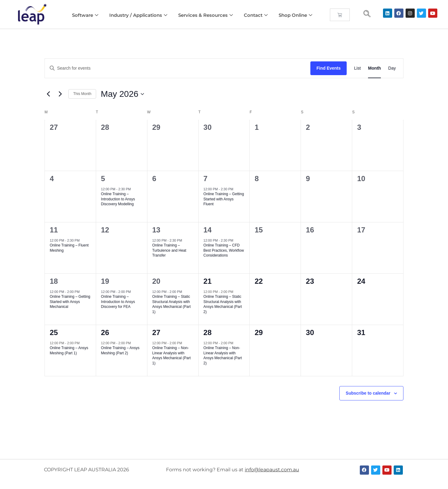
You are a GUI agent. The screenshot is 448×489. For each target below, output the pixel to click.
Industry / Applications (138, 15)
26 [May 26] (105, 332)
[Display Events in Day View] (392, 68)
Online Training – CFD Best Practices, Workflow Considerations (224, 250)
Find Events (329, 68)
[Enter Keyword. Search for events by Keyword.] (178, 68)
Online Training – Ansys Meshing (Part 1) (69, 350)
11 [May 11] (54, 230)
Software (85, 15)
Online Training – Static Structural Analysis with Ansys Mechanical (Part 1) (172, 304)
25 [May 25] (54, 332)
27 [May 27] (156, 332)
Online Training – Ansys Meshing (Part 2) (120, 350)
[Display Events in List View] (357, 68)
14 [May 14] (208, 230)
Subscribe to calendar (368, 393)
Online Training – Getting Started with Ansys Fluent (224, 199)
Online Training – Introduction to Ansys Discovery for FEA (118, 302)
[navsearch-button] (367, 14)
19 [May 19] (105, 281)
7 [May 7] (206, 179)
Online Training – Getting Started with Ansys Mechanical (70, 302)
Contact (256, 15)
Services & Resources (206, 15)
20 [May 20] (156, 281)
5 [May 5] (103, 179)
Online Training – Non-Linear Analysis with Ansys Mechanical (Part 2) (223, 356)
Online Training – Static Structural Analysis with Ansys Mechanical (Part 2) (223, 304)
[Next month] (60, 94)
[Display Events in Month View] (374, 68)
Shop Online (295, 15)
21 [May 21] (208, 281)
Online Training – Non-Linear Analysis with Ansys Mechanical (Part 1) (172, 356)
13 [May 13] (156, 230)
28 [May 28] (208, 332)
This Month (82, 94)
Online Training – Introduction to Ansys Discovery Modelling (118, 199)
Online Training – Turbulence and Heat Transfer (169, 250)
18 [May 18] (54, 281)
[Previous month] (48, 94)
